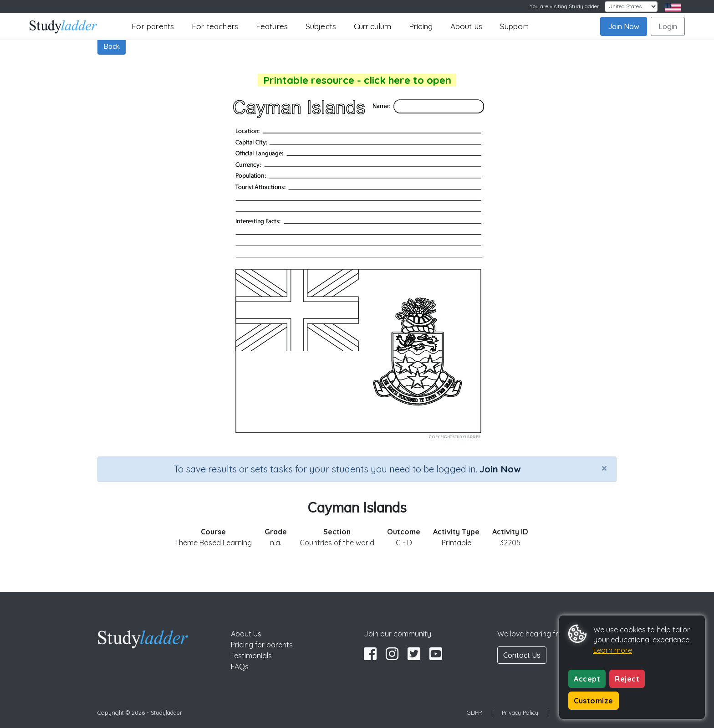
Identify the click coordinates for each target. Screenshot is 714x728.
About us (467, 26)
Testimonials (251, 656)
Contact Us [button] (522, 655)
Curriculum (373, 26)
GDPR (474, 713)
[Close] (604, 468)
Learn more (613, 650)
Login (668, 26)
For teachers (215, 26)
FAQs (240, 666)
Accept (587, 679)
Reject (627, 679)
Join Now (624, 26)
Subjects (321, 26)
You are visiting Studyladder (564, 6)
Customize (594, 701)
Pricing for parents (262, 645)
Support (514, 26)
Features (272, 26)
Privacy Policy (520, 713)
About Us (246, 634)
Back (112, 46)
